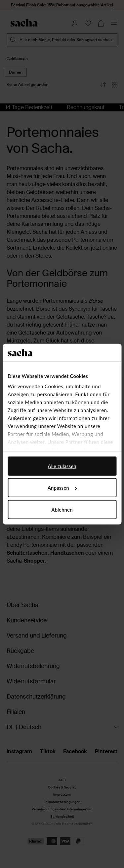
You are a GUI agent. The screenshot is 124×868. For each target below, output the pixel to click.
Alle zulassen (62, 466)
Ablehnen (62, 509)
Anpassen (62, 488)
